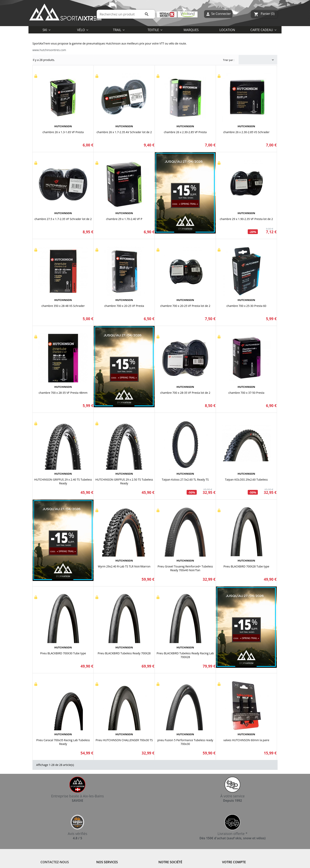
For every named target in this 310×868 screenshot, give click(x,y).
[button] (155, 30)
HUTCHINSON (63, 126)
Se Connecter (218, 14)
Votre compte (234, 862)
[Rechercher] (126, 14)
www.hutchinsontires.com (49, 50)
